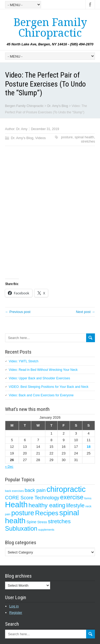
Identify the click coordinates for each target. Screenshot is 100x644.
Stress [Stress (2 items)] (42, 522)
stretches (88, 141)
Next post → (86, 312)
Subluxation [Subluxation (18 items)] (21, 529)
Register (16, 613)
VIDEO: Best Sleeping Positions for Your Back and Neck (49, 387)
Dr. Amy (22, 129)
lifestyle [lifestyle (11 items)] (75, 505)
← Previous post (18, 312)
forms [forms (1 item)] (88, 498)
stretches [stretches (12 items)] (59, 521)
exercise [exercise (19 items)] (72, 497)
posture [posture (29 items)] (23, 513)
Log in (14, 606)
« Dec (9, 467)
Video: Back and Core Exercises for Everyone (41, 395)
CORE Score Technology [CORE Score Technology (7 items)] (32, 498)
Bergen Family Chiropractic (50, 28)
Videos (41, 138)
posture (67, 137)
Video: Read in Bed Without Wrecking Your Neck (43, 370)
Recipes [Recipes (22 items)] (47, 513)
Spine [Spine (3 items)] (31, 522)
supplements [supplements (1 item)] (46, 530)
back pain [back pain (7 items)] (35, 490)
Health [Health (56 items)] (16, 505)
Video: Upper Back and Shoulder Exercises (39, 378)
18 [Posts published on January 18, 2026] (89, 447)
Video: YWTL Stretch (24, 361)
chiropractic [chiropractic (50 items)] (66, 489)
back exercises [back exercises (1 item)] (14, 491)
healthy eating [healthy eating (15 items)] (47, 505)
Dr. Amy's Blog (22, 138)
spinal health (84, 137)
